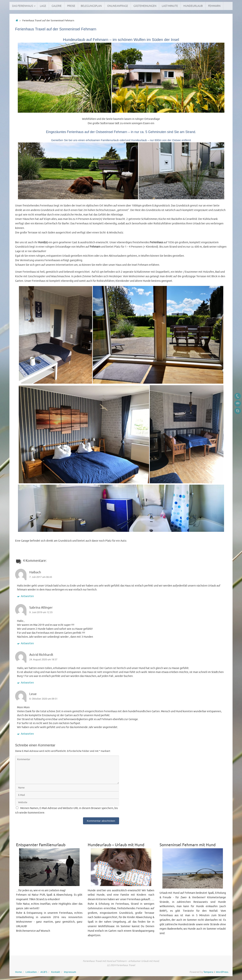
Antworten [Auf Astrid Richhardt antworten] (25, 683)
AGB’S (44, 972)
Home (18, 972)
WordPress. (222, 972)
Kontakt (56, 972)
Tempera (208, 972)
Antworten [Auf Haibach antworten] (25, 596)
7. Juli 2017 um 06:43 (41, 577)
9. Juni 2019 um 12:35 (41, 612)
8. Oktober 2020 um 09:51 (43, 699)
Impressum (70, 972)
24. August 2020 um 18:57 (43, 660)
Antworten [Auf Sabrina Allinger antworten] (25, 643)
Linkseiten (31, 972)
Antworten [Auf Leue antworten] (25, 734)
